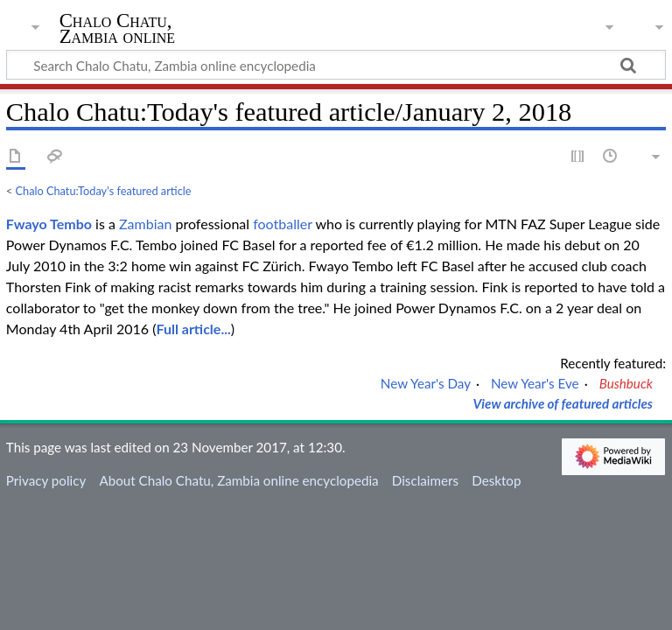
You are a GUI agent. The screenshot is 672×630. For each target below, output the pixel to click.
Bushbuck (626, 383)
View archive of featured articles (563, 403)
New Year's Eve (535, 383)
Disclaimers (425, 480)
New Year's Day (426, 383)
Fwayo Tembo (49, 224)
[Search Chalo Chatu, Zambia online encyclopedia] (336, 65)
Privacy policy (46, 480)
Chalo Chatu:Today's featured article (104, 191)
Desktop (496, 480)
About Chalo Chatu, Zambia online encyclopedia (238, 480)
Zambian (145, 224)
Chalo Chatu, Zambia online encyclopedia (118, 37)
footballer (282, 224)
